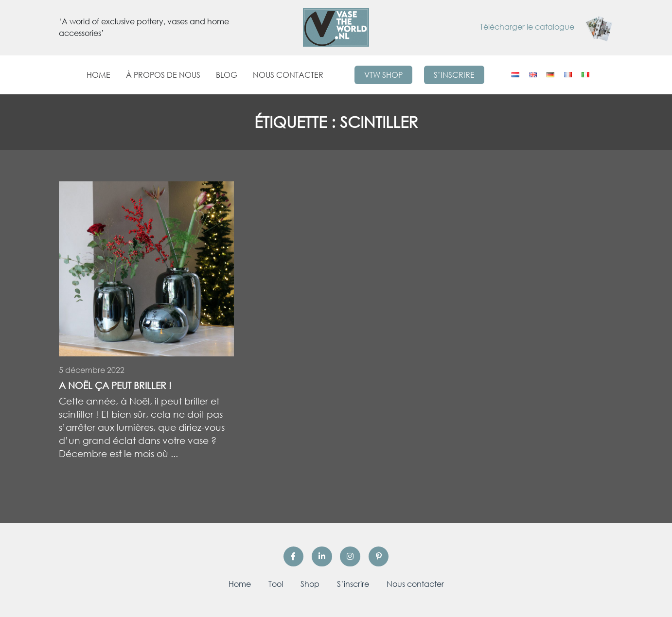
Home (98, 75)
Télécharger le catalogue (547, 27)
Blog (227, 75)
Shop (310, 584)
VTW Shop (383, 75)
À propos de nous (163, 75)
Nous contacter (288, 75)
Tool (276, 584)
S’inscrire (454, 75)
